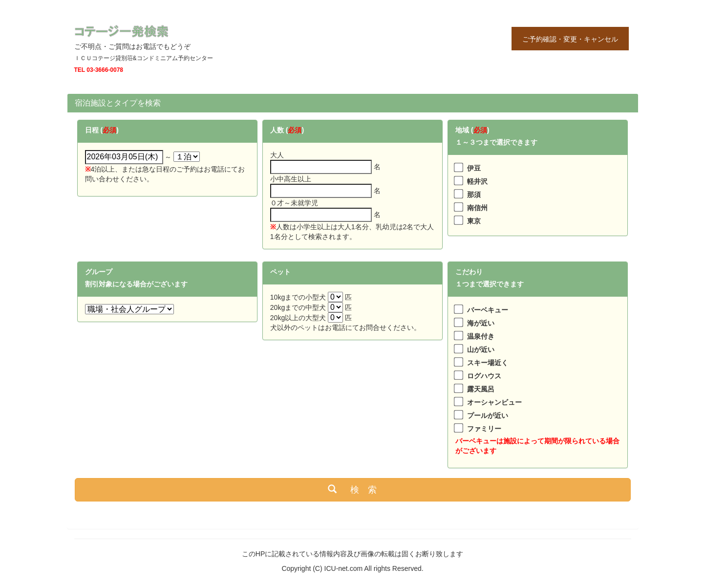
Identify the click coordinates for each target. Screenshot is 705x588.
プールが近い (488, 415)
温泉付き (481, 336)
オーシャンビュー (494, 402)
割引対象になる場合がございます (136, 284)
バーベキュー (488, 310)
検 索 (352, 489)
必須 (109, 130)
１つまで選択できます (490, 284)
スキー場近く (488, 363)
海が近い (481, 323)
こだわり (469, 272)
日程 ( (94, 130)
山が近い (481, 349)
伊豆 (474, 168)
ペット (280, 272)
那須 (474, 195)
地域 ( (464, 130)
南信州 (477, 208)
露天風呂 (481, 389)
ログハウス (484, 376)
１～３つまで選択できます (496, 142)
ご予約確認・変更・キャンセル (570, 39)
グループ (99, 272)
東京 (474, 221)
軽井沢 (477, 181)
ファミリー (484, 429)
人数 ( (279, 130)
